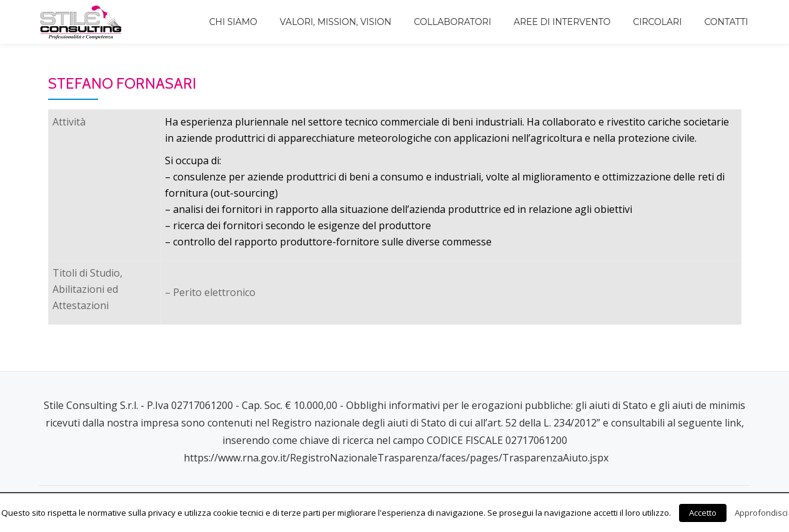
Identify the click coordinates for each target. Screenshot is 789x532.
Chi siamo (233, 22)
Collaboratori (453, 22)
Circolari (657, 22)
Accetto (703, 513)
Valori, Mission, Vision (336, 22)
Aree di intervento (562, 22)
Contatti (726, 22)
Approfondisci (761, 513)
